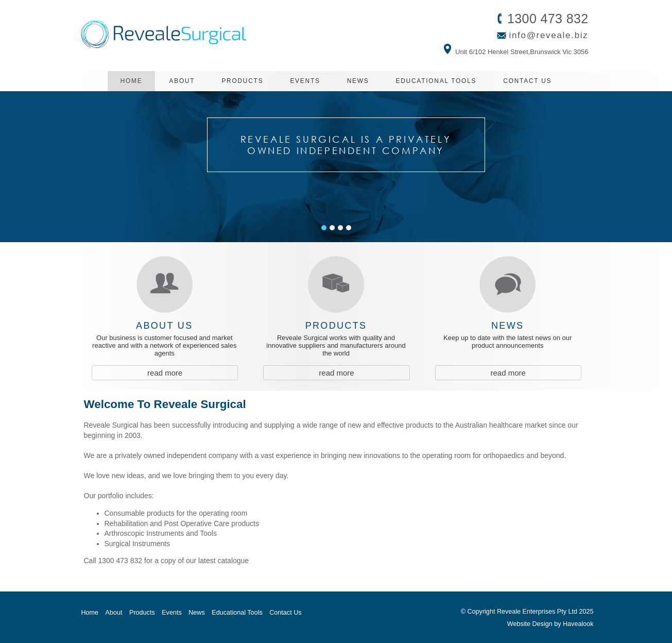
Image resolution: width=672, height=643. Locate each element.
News (197, 613)
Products (242, 81)
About (114, 613)
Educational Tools (436, 81)
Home (132, 81)
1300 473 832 (541, 19)
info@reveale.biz (542, 35)
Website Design (530, 624)
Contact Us (527, 81)
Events (172, 613)
